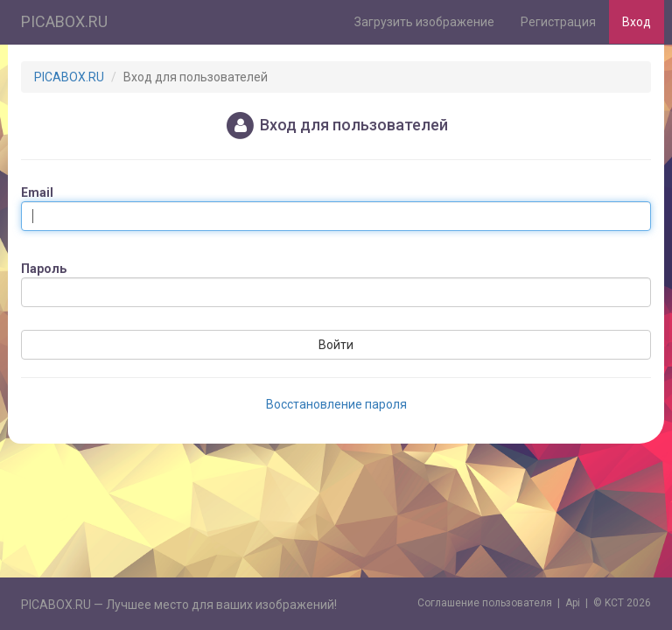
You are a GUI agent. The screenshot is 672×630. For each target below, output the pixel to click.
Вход (637, 22)
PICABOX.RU (64, 21)
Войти (336, 345)
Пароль (44, 269)
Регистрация (558, 22)
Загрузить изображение (424, 22)
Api (573, 603)
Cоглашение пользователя (485, 603)
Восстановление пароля (336, 404)
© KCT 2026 (622, 603)
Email (37, 192)
